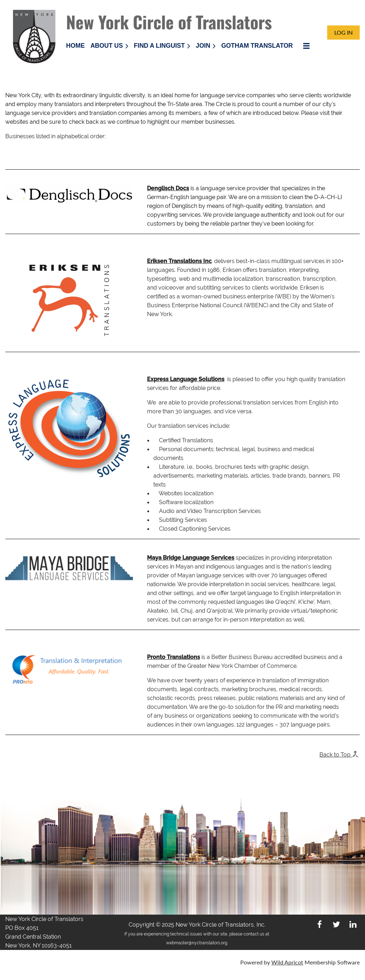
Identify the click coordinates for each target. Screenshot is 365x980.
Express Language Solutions (186, 379)
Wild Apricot (287, 962)
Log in (343, 32)
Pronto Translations (173, 657)
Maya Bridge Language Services (191, 558)
